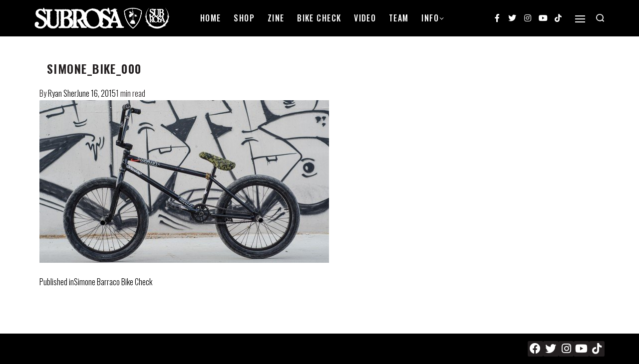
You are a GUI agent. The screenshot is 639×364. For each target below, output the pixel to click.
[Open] (580, 19)
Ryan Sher (62, 93)
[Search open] (600, 18)
